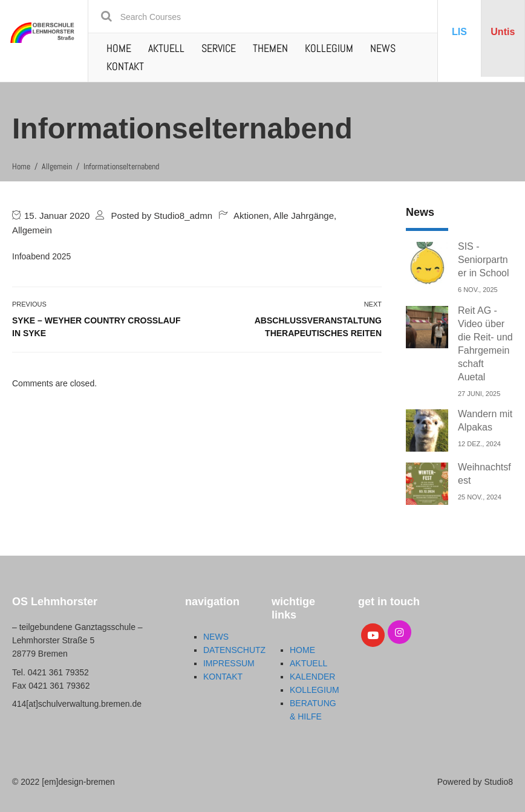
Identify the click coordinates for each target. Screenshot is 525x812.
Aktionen (251, 216)
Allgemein (32, 230)
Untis (503, 32)
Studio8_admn (183, 216)
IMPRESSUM (229, 663)
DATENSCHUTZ (234, 650)
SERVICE (219, 48)
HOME (119, 48)
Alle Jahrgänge (304, 216)
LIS (459, 32)
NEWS (383, 48)
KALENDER (312, 677)
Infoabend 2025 (41, 256)
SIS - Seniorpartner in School (484, 260)
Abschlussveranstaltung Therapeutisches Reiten (318, 327)
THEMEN (270, 48)
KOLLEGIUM (329, 48)
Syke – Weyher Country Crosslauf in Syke (96, 327)
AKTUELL (166, 48)
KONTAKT (125, 66)
